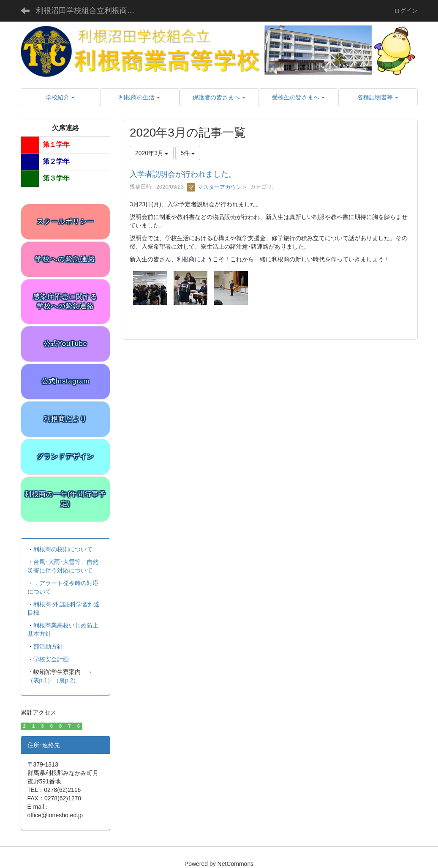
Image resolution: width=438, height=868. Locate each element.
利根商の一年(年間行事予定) (65, 499)
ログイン (406, 11)
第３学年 (56, 178)
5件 (188, 153)
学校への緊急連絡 (65, 259)
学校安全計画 (51, 659)
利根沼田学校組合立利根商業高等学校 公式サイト (92, 11)
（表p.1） (40, 680)
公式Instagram (65, 381)
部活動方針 (48, 646)
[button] (60, 97)
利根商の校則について (63, 549)
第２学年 (56, 161)
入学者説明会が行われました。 (183, 174)
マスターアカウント (217, 187)
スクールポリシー (65, 221)
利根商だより (65, 419)
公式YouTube (65, 344)
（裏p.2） (66, 680)
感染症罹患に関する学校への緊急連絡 (65, 301)
